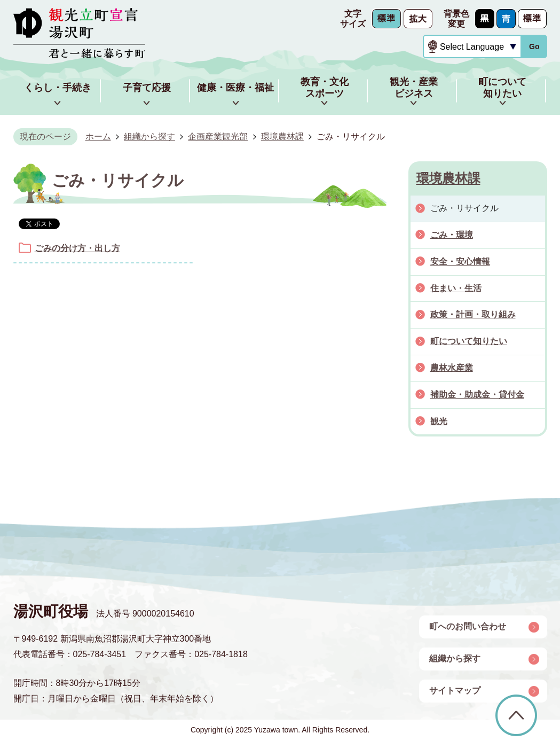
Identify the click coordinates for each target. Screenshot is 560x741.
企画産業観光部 (218, 136)
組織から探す (149, 136)
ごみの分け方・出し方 (77, 248)
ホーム (98, 136)
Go (534, 46)
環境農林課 (282, 136)
